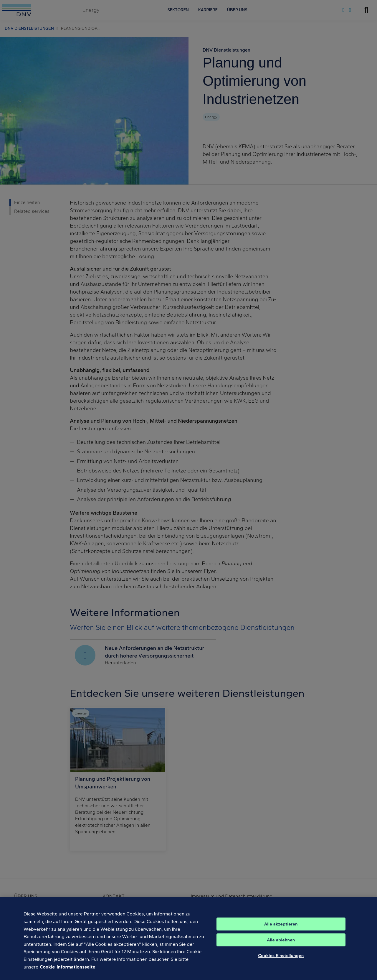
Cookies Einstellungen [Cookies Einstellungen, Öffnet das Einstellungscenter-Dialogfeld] (281, 960)
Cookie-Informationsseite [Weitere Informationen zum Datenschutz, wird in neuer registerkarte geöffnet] (67, 972)
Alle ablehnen (281, 945)
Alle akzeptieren (281, 929)
